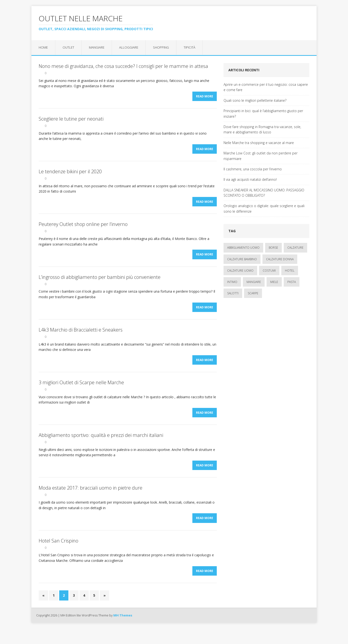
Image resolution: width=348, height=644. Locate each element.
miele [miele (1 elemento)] (274, 282)
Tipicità (192, 47)
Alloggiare (131, 47)
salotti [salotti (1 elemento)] (233, 293)
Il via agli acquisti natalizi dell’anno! (250, 180)
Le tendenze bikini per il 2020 (70, 175)
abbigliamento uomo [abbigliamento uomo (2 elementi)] (243, 248)
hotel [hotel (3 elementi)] (290, 271)
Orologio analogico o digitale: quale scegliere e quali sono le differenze (264, 209)
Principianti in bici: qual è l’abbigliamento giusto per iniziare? (263, 114)
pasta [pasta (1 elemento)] (292, 282)
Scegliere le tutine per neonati (71, 120)
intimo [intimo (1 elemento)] (232, 282)
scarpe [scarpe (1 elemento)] (253, 293)
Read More (205, 98)
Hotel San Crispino (58, 554)
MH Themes (123, 630)
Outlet (69, 47)
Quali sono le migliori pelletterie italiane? (255, 101)
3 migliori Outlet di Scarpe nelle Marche (81, 392)
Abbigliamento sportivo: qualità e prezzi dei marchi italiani (101, 446)
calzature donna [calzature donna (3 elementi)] (280, 259)
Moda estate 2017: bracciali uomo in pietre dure (91, 500)
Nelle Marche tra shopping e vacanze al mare (259, 143)
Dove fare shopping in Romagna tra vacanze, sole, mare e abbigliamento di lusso (262, 130)
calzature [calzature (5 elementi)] (295, 248)
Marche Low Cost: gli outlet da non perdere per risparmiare (261, 156)
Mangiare (98, 47)
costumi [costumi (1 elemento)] (269, 271)
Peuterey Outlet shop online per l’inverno (83, 229)
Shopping (163, 47)
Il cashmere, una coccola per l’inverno (253, 169)
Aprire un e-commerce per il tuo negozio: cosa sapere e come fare (266, 87)
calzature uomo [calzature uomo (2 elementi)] (240, 271)
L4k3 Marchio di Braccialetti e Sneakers (81, 337)
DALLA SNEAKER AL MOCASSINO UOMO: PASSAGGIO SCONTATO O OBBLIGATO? (264, 193)
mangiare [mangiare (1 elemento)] (254, 282)
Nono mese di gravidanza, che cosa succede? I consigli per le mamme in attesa (123, 66)
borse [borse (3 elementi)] (273, 248)
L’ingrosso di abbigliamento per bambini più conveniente (100, 283)
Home (44, 47)
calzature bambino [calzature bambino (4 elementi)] (242, 259)
